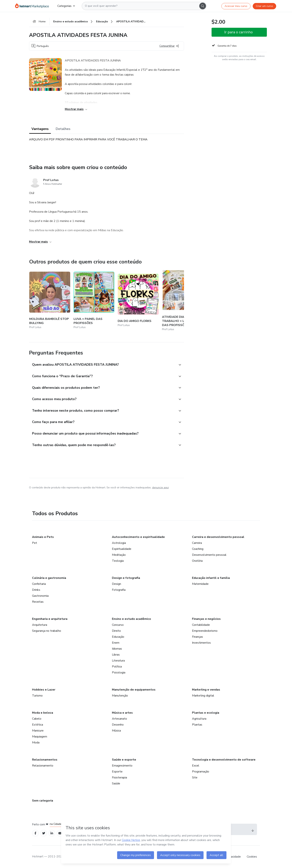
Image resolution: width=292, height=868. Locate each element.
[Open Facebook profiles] (35, 833)
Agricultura (199, 719)
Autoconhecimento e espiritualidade (138, 537)
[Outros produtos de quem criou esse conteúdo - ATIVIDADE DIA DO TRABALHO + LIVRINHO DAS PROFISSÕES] (182, 301)
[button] (102, 365)
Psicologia (119, 673)
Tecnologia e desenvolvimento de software (224, 760)
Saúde (116, 783)
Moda (36, 743)
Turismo (37, 696)
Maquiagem (40, 737)
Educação (118, 637)
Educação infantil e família (211, 578)
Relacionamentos (45, 760)
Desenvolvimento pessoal (209, 555)
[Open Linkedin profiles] (52, 833)
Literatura (118, 661)
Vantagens (40, 129)
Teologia (118, 561)
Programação (201, 772)
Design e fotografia (126, 578)
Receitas (38, 602)
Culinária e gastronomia (49, 578)
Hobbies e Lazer (44, 690)
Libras (116, 655)
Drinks (36, 590)
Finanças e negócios (206, 619)
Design (116, 584)
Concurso (118, 625)
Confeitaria (39, 584)
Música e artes (122, 713)
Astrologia (119, 543)
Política (117, 667)
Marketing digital (203, 696)
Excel (196, 766)
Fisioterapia (119, 778)
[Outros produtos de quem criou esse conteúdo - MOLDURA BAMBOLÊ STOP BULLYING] (50, 301)
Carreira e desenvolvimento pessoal (218, 537)
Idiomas (117, 649)
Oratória (197, 561)
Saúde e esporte (124, 760)
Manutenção (120, 696)
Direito (116, 631)
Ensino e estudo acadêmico (131, 619)
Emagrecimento (122, 766)
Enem (116, 643)
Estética (38, 725)
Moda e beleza (43, 713)
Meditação (119, 555)
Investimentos (201, 643)
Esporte (117, 772)
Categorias (66, 6)
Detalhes (63, 129)
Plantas (197, 725)
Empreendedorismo (205, 631)
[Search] (203, 6)
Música (116, 731)
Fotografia (119, 590)
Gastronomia (40, 596)
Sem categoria (43, 801)
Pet (35, 543)
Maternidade (200, 584)
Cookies (252, 857)
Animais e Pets (43, 537)
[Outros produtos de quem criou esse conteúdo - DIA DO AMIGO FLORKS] (138, 301)
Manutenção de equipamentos (134, 690)
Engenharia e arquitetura (50, 619)
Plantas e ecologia (206, 713)
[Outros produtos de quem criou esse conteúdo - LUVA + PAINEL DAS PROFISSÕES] (94, 301)
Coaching (198, 549)
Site (195, 778)
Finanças (197, 637)
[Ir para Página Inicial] (33, 6)
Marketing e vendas (206, 690)
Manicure (38, 731)
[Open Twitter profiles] (44, 833)
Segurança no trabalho (47, 631)
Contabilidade (201, 625)
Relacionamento (43, 766)
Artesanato (119, 719)
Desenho (118, 725)
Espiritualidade (122, 549)
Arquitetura (40, 625)
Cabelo (37, 719)
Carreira (197, 543)
